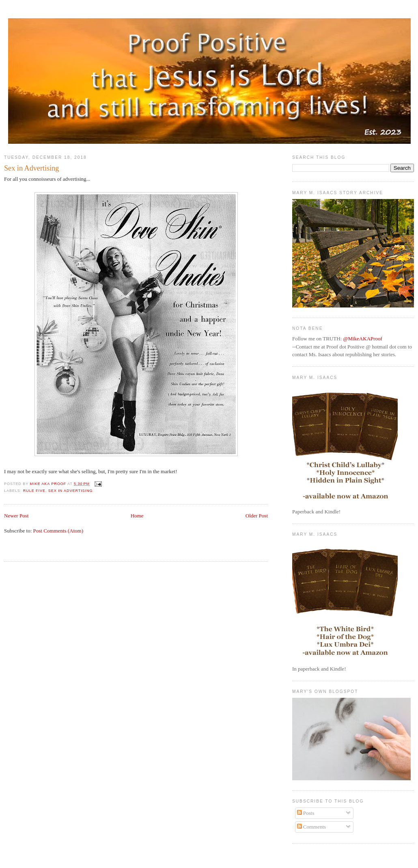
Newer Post (16, 516)
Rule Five (34, 491)
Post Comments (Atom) (58, 531)
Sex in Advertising (71, 491)
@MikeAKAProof (362, 339)
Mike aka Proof (49, 484)
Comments (312, 827)
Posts (306, 813)
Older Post (257, 516)
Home (137, 516)
